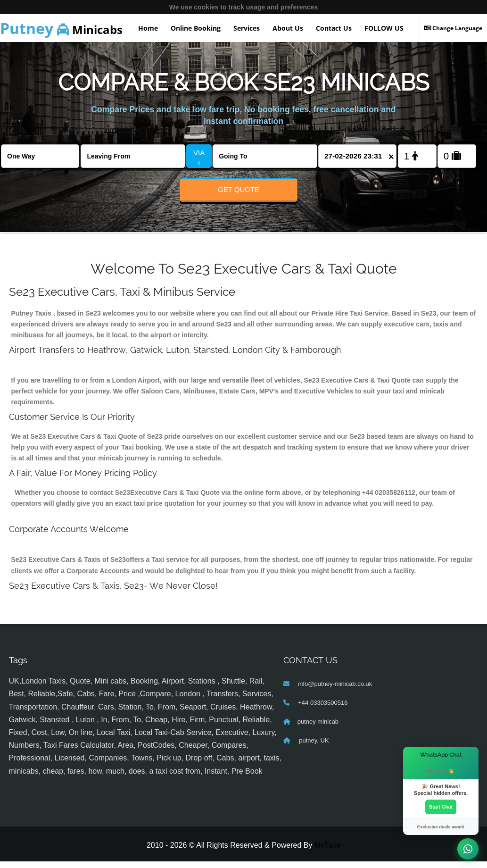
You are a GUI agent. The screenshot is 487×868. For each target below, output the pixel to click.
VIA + (199, 158)
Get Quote (239, 189)
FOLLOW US (384, 28)
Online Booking (196, 28)
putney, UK (313, 747)
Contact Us (334, 28)
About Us (288, 28)
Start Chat (441, 806)
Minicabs (61, 28)
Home (148, 28)
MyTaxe (327, 852)
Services (247, 28)
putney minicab (318, 728)
